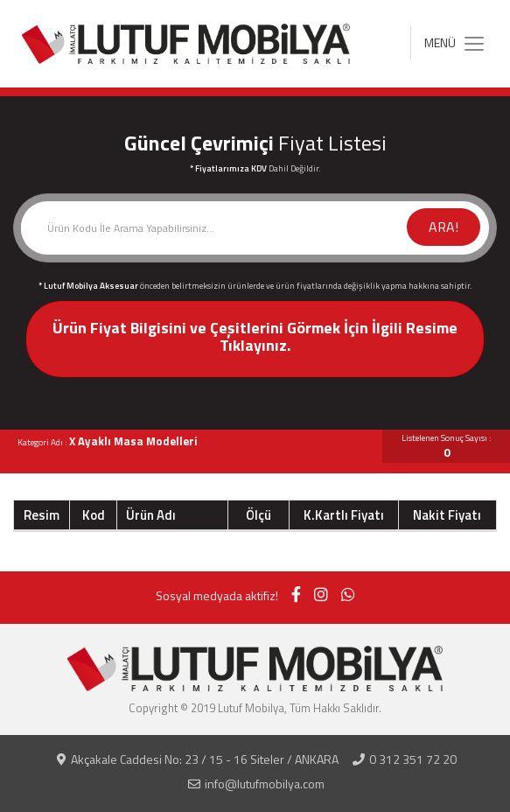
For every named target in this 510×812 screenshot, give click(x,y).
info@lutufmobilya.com (256, 784)
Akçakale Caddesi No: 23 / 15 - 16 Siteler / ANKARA (198, 759)
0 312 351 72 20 (405, 759)
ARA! (444, 227)
